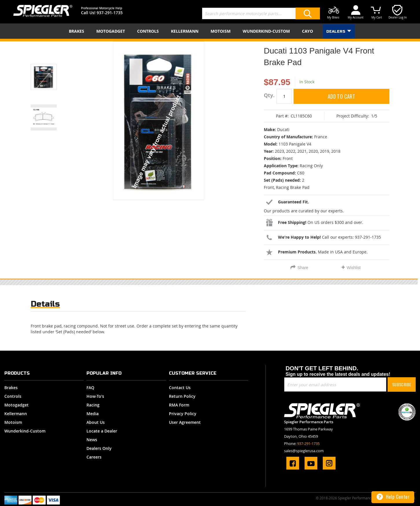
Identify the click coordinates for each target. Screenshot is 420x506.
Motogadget (16, 405)
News (92, 440)
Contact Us (180, 388)
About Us (96, 422)
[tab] (45, 305)
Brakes (11, 388)
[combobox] (261, 13)
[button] (51, 70)
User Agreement (185, 422)
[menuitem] (78, 31)
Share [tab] (303, 268)
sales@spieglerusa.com (304, 451)
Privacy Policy (183, 414)
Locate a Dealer (102, 431)
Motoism (13, 422)
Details (45, 304)
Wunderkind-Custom (25, 431)
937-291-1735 (110, 13)
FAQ (90, 388)
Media (93, 414)
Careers (94, 457)
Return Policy (182, 396)
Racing (93, 405)
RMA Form (179, 405)
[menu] (210, 31)
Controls (13, 396)
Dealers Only (99, 448)
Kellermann (16, 414)
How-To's (95, 396)
